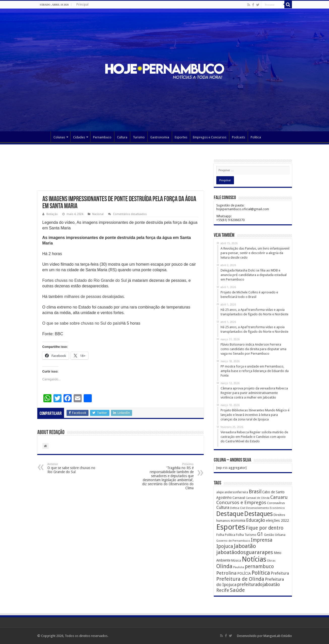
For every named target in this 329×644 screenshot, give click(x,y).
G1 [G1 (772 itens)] (260, 534)
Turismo (139, 137)
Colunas (59, 137)
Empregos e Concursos (210, 137)
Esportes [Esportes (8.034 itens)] (231, 527)
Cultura (122, 137)
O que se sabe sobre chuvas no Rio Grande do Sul (73, 468)
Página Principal (44, 137)
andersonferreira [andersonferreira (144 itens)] (236, 492)
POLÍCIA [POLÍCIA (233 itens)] (244, 573)
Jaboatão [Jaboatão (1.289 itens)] (245, 546)
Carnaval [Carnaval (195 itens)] (239, 498)
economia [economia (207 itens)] (238, 520)
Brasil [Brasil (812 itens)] (255, 492)
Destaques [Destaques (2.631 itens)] (259, 514)
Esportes (181, 137)
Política (256, 137)
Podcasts (238, 137)
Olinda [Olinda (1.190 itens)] (224, 566)
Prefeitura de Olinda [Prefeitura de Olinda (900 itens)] (240, 579)
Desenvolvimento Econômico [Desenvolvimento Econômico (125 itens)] (265, 508)
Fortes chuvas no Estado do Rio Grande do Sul (85, 280)
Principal (82, 5)
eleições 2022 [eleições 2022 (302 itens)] (277, 520)
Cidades (79, 137)
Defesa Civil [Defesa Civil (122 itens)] (238, 508)
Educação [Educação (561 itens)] (256, 520)
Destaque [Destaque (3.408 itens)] (230, 514)
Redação (52, 214)
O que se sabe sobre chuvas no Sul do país (81, 323)
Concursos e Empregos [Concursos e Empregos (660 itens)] (241, 502)
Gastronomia (160, 137)
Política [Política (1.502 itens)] (261, 573)
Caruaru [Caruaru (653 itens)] (279, 497)
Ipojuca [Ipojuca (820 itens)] (225, 546)
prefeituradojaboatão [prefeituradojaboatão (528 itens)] (259, 585)
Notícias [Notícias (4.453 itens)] (254, 559)
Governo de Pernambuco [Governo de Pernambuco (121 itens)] (233, 541)
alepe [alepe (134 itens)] (220, 492)
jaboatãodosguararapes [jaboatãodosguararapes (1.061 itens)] (245, 552)
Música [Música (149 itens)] (236, 561)
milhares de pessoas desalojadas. (95, 297)
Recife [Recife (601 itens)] (223, 590)
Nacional (98, 214)
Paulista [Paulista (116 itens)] (239, 567)
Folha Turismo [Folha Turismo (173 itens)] (246, 535)
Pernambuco (102, 137)
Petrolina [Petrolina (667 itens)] (226, 573)
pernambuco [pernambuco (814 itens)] (259, 566)
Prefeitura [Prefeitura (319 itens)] (280, 573)
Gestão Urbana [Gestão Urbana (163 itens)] (275, 535)
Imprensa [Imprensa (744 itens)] (262, 540)
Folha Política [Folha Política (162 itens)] (226, 535)
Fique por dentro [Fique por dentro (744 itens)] (265, 528)
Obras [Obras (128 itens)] (271, 561)
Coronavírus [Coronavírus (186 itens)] (276, 503)
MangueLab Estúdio (278, 636)
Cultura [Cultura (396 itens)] (223, 508)
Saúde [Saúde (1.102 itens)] (237, 590)
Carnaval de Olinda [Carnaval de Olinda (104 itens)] (258, 498)
